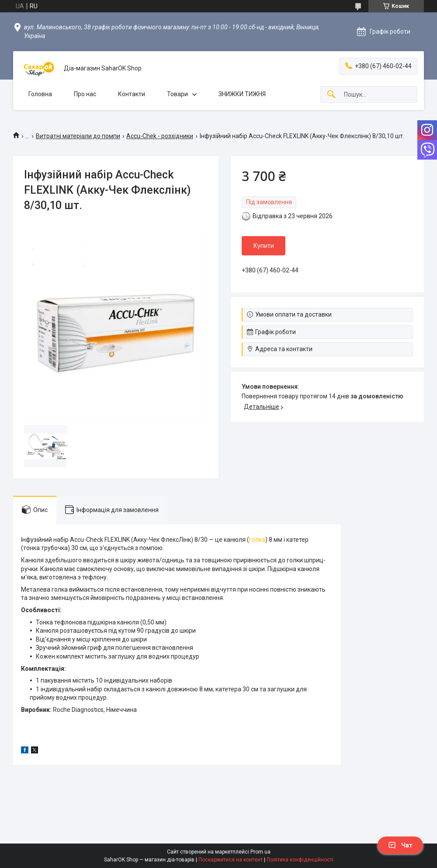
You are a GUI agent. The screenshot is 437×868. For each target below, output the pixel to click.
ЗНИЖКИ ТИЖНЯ (242, 94)
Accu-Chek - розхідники (160, 136)
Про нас (85, 94)
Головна (40, 94)
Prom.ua (260, 852)
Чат (400, 845)
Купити (264, 246)
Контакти (132, 94)
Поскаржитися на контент (231, 860)
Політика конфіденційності (300, 860)
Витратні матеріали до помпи (78, 136)
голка (257, 540)
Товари (177, 94)
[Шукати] (331, 95)
